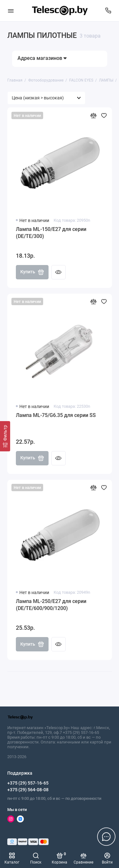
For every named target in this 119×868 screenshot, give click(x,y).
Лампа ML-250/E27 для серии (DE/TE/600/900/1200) (51, 605)
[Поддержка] (109, 11)
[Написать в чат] (106, 836)
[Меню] (11, 11)
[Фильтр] (5, 436)
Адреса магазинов (42, 58)
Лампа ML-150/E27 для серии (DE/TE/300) (51, 233)
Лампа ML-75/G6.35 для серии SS (56, 415)
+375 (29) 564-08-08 (28, 790)
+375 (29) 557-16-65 (28, 783)
